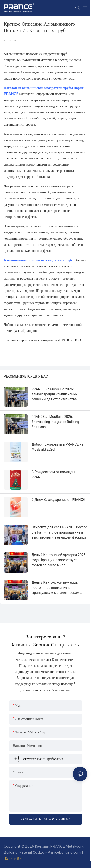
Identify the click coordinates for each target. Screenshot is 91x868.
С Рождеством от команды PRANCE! (53, 474)
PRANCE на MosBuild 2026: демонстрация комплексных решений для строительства (54, 394)
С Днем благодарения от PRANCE (58, 500)
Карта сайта (13, 859)
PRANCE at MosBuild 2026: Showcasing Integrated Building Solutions (55, 422)
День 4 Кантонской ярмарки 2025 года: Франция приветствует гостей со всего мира (58, 560)
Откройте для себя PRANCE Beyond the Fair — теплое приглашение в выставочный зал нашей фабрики (59, 532)
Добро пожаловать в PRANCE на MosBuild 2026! (57, 447)
